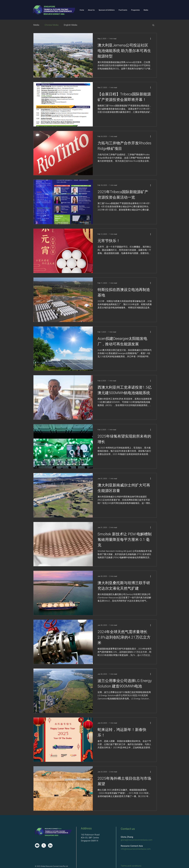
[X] (44, 845)
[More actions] (151, 39)
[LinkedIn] (50, 845)
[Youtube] (37, 845)
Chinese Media (52, 25)
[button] (91, 10)
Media (36, 25)
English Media (71, 25)
